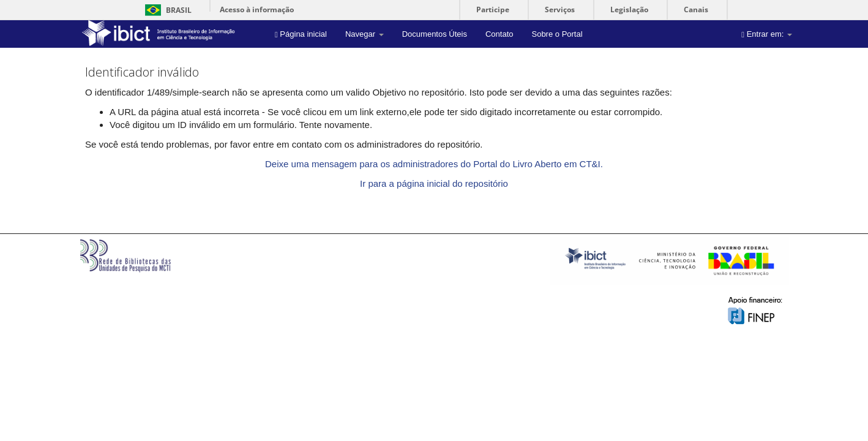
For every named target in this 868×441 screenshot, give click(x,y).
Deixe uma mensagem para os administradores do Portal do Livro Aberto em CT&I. (434, 164)
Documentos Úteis (435, 34)
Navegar (365, 34)
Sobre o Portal (557, 34)
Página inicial (301, 34)
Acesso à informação (257, 9)
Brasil (166, 10)
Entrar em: (767, 34)
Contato (499, 34)
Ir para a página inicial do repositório (434, 183)
